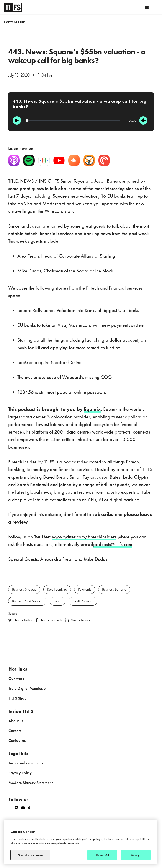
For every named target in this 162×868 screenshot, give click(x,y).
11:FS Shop (18, 698)
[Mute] (143, 120)
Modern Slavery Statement (31, 783)
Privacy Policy (20, 773)
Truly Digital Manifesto (27, 688)
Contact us (17, 740)
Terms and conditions (26, 763)
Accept (136, 855)
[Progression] (73, 121)
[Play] (17, 120)
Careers (15, 731)
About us (16, 721)
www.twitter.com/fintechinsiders (84, 537)
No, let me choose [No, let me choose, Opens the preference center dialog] (30, 855)
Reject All (102, 855)
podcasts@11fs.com (113, 544)
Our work (16, 678)
